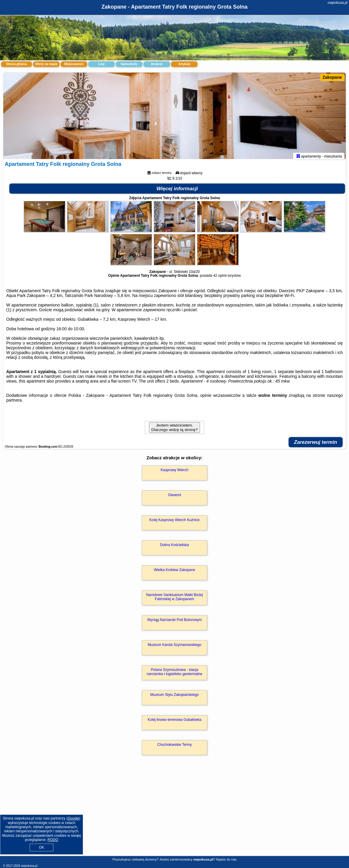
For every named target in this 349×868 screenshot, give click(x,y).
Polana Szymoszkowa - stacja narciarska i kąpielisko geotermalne (174, 674)
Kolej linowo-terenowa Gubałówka (175, 722)
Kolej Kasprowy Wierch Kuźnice (174, 523)
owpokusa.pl (338, 3)
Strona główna (16, 64)
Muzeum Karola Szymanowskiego (175, 647)
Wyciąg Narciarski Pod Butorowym (174, 622)
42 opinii (220, 278)
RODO (53, 840)
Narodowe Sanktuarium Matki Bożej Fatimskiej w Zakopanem (175, 600)
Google (73, 818)
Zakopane (332, 77)
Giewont (174, 498)
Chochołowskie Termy (175, 747)
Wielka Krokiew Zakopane (175, 573)
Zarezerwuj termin (316, 445)
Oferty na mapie (46, 64)
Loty (101, 64)
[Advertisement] (174, 813)
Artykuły (184, 64)
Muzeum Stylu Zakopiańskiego (174, 697)
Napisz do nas (226, 859)
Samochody (129, 64)
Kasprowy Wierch (174, 473)
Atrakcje (157, 64)
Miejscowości (74, 64)
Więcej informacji (177, 191)
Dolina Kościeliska (174, 548)
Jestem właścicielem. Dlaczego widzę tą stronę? (174, 430)
